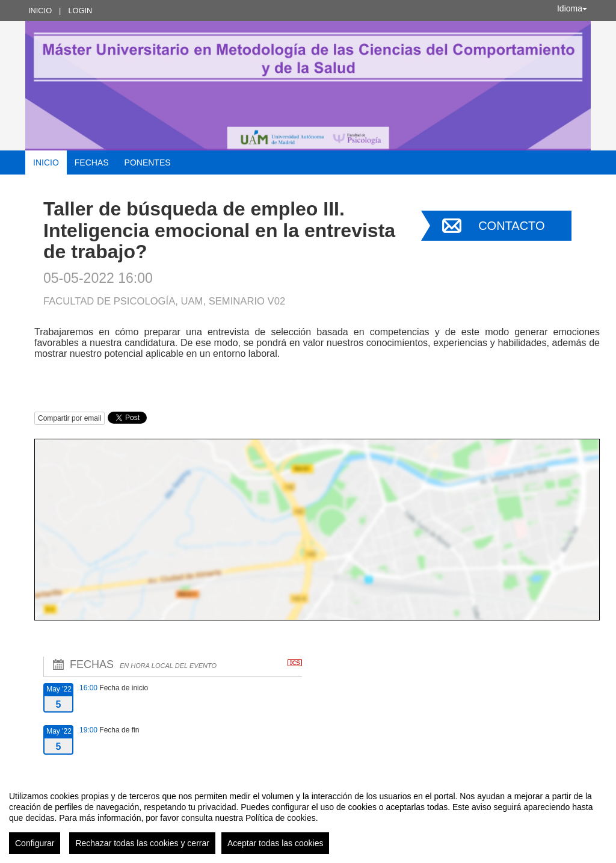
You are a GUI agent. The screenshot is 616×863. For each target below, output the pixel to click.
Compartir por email (69, 418)
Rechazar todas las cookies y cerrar (142, 843)
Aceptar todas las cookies (276, 843)
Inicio (40, 11)
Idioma (572, 8)
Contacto (511, 226)
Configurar (35, 843)
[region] (308, 818)
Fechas (92, 162)
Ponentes (148, 162)
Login (80, 11)
